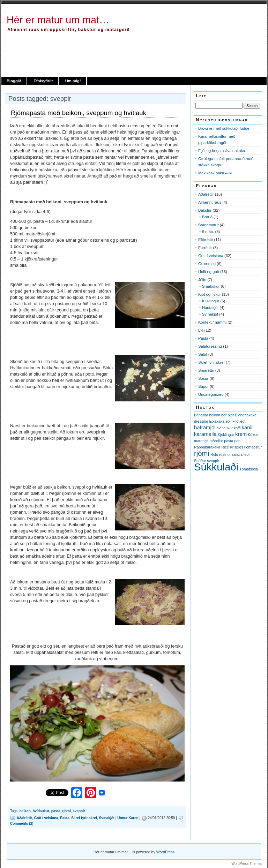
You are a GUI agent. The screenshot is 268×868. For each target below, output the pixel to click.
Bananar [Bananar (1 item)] (201, 415)
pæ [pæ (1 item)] (237, 441)
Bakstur (205, 210)
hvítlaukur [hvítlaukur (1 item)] (225, 428)
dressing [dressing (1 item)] (201, 421)
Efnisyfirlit (43, 81)
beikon (25, 811)
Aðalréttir (24, 818)
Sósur (203, 378)
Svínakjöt (107, 818)
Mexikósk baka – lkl (215, 173)
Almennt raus (210, 202)
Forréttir (205, 248)
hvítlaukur (41, 811)
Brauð (207, 217)
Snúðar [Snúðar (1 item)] (200, 461)
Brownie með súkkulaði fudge (224, 128)
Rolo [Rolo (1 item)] (214, 454)
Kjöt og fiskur (210, 294)
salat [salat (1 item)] (236, 454)
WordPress (165, 852)
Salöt (203, 354)
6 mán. (208, 232)
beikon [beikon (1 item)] (214, 415)
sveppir (79, 811)
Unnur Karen (128, 818)
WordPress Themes (247, 864)
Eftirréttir (206, 240)
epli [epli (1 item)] (228, 421)
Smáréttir (206, 370)
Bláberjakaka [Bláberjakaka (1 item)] (246, 415)
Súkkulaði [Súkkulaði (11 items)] (216, 467)
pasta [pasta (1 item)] (229, 441)
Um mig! (73, 81)
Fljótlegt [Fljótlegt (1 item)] (239, 421)
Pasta (65, 818)
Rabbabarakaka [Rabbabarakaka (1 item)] (207, 447)
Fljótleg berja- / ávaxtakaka (222, 151)
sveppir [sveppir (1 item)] (213, 461)
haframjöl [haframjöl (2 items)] (205, 427)
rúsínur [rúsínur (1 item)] (225, 454)
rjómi (66, 811)
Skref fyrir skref (84, 818)
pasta (56, 811)
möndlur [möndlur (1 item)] (217, 441)
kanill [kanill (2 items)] (248, 427)
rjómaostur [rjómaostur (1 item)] (253, 447)
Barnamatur (209, 225)
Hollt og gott (209, 272)
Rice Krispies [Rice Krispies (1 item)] (232, 447)
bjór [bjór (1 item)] (231, 415)
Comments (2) (22, 824)
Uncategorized (211, 394)
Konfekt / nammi (212, 322)
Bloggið (14, 81)
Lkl (201, 330)
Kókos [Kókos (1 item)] (253, 435)
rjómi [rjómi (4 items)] (202, 453)
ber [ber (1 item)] (224, 415)
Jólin (202, 280)
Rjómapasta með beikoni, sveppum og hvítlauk (79, 113)
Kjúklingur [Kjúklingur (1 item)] (226, 435)
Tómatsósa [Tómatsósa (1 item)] (249, 469)
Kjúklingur (211, 301)
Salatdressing (210, 346)
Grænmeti (207, 264)
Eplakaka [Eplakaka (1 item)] (217, 421)
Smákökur (211, 286)
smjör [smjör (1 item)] (245, 454)
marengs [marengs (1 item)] (201, 441)
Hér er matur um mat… (58, 20)
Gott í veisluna (46, 818)
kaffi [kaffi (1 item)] (237, 428)
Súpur (203, 386)
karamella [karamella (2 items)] (205, 434)
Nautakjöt (210, 308)
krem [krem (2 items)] (241, 434)
